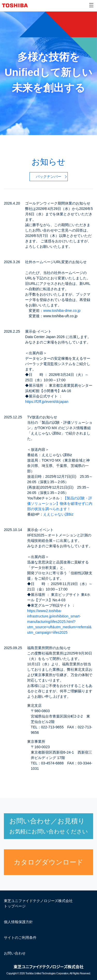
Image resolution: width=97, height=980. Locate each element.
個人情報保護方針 (18, 922)
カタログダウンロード (48, 862)
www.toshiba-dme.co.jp (62, 311)
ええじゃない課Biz (58, 514)
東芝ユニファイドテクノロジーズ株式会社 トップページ (38, 903)
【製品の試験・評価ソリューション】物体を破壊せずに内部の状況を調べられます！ (60, 504)
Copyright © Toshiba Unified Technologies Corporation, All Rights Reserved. (48, 973)
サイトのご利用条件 (20, 938)
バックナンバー (49, 176)
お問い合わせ (15, 953)
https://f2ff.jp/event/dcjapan (47, 402)
